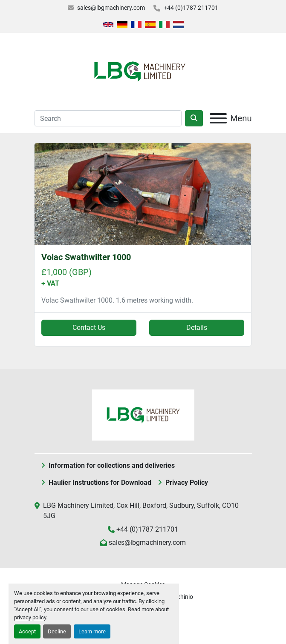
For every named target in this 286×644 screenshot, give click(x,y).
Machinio (181, 597)
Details (197, 328)
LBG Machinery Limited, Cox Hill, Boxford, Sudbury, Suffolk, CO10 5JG (141, 511)
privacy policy (30, 617)
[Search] (108, 118)
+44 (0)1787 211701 (191, 8)
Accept (27, 631)
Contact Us (89, 328)
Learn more (92, 631)
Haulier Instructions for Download (100, 482)
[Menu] (218, 118)
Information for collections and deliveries (112, 465)
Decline (57, 631)
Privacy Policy (187, 482)
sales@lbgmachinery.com (111, 8)
